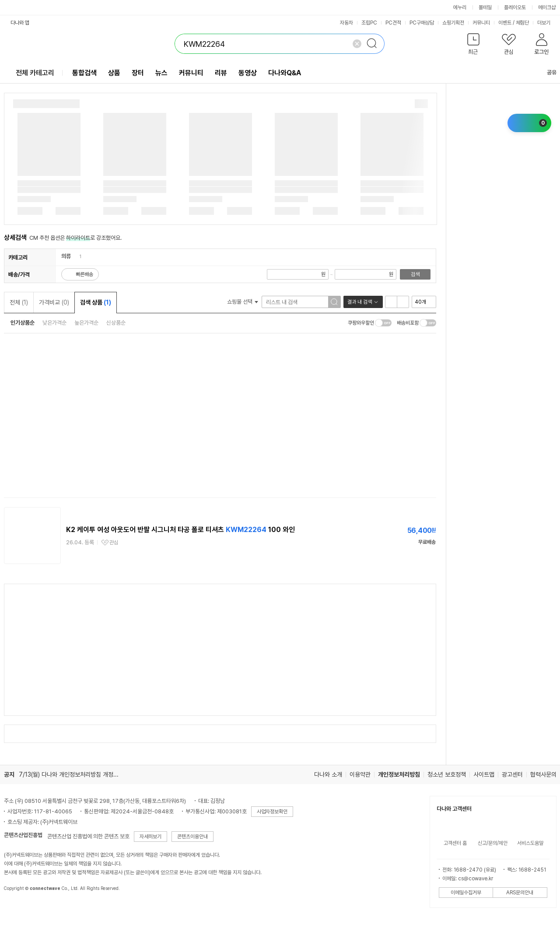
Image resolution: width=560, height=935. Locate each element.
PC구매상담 (422, 23)
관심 (114, 543)
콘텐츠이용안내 (192, 837)
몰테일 (485, 7)
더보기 (547, 23)
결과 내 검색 (360, 302)
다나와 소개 (328, 774)
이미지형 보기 (403, 302)
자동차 (346, 23)
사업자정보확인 (272, 812)
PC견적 (393, 23)
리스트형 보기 (391, 302)
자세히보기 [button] (150, 837)
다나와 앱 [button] (20, 23)
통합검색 (84, 73)
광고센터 (512, 774)
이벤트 (505, 23)
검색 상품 (96, 302)
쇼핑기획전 (453, 23)
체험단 (522, 23)
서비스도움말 (530, 843)
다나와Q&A (285, 73)
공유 (546, 72)
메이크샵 (547, 7)
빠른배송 (84, 274)
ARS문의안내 (520, 893)
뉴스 (161, 73)
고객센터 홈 (455, 843)
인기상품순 (23, 323)
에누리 (460, 7)
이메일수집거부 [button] (466, 893)
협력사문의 (543, 774)
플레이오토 (515, 7)
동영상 (248, 73)
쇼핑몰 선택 (243, 302)
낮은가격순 (54, 323)
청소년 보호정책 (447, 774)
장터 (138, 73)
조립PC (369, 23)
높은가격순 (86, 323)
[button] (474, 46)
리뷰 (221, 73)
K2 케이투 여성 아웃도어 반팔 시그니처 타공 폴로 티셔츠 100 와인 (180, 530)
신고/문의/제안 (493, 843)
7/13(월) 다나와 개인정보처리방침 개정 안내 (72, 774)
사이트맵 (484, 774)
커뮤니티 (481, 23)
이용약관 (360, 774)
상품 (114, 73)
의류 (66, 256)
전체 (19, 302)
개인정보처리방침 (399, 774)
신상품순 (116, 323)
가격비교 (54, 302)
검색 (415, 274)
